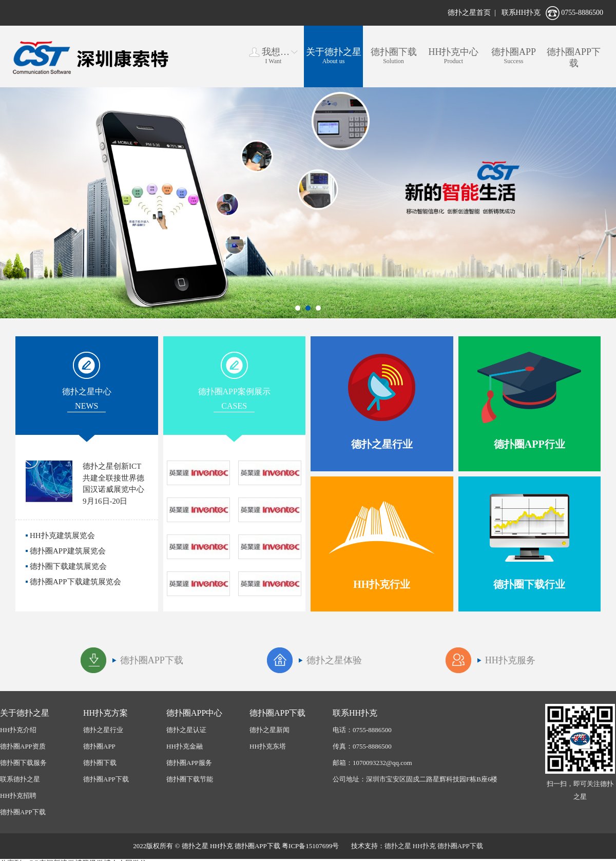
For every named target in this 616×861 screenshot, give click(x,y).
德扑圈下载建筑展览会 (68, 566)
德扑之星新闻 (269, 730)
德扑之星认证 (186, 730)
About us (333, 55)
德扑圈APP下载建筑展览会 (75, 582)
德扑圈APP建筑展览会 (68, 551)
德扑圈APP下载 (23, 812)
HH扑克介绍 (18, 730)
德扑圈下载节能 (190, 779)
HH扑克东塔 (268, 746)
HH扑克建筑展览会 (62, 535)
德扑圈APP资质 (23, 746)
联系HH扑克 (521, 13)
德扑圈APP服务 (189, 763)
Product (454, 55)
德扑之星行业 (103, 730)
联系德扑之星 (20, 779)
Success (514, 55)
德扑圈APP (99, 746)
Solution (393, 55)
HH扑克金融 (185, 746)
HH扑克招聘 (18, 796)
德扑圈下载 (100, 763)
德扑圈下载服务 (23, 763)
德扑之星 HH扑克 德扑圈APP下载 (434, 846)
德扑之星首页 (469, 13)
